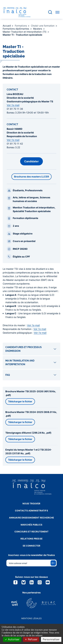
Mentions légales (32, 618)
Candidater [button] (32, 161)
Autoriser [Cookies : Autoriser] (12, 639)
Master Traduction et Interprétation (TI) (25, 32)
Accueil (7, 26)
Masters (38, 29)
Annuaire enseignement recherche (32, 518)
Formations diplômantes (16, 29)
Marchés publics (32, 525)
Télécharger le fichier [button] (20, 401)
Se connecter (32, 546)
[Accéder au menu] (57, 12)
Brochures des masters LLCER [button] (32, 177)
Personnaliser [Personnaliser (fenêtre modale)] (51, 639)
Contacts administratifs (31, 511)
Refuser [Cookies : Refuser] (31, 639)
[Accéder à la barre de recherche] (50, 12)
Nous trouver (31, 504)
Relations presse (32, 539)
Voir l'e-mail (13, 105)
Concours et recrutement (32, 532)
